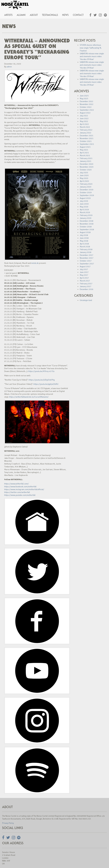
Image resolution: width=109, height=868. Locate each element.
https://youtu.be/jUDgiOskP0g (42, 380)
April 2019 (84, 210)
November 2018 (87, 224)
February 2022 (86, 130)
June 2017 (84, 272)
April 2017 (84, 278)
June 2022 (84, 118)
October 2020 (86, 170)
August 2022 (85, 113)
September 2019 (87, 195)
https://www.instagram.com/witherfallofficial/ (24, 489)
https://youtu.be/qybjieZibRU (46, 384)
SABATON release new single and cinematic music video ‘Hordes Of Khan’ (92, 56)
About (34, 15)
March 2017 (85, 281)
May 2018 (84, 241)
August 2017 (85, 267)
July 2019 (84, 201)
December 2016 (87, 289)
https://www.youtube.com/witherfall (20, 495)
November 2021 (87, 138)
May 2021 (84, 150)
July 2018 (84, 235)
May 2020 (84, 178)
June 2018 (84, 238)
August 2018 (85, 232)
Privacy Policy (8, 823)
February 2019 (86, 215)
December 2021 (87, 136)
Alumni (21, 15)
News (65, 15)
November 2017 (87, 258)
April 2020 (84, 181)
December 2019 (87, 190)
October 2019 (86, 193)
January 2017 (86, 286)
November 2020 (87, 167)
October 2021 (86, 141)
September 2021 (87, 144)
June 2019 (84, 204)
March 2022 (85, 127)
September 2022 (87, 110)
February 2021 (86, 158)
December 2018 (87, 221)
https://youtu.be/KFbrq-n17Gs (41, 371)
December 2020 (87, 164)
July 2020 (84, 173)
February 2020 (86, 184)
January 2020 (86, 187)
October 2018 (86, 227)
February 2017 (86, 284)
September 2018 (87, 230)
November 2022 (87, 104)
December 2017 (87, 255)
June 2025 (84, 96)
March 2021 (85, 156)
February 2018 (86, 249)
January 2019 (86, 218)
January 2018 (86, 252)
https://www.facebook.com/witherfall (20, 487)
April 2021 (84, 153)
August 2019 (85, 198)
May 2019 (84, 207)
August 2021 (85, 147)
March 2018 (85, 247)
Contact (78, 15)
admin (9, 67)
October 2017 (86, 261)
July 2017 (84, 269)
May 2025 (84, 99)
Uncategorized (86, 300)
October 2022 (86, 107)
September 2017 (87, 264)
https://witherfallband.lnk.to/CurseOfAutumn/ (29, 397)
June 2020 (84, 175)
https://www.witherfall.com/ (16, 484)
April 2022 (84, 124)
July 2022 (84, 116)
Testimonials (50, 15)
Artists (8, 15)
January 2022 (86, 133)
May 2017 (84, 275)
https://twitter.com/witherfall (17, 492)
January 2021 (86, 161)
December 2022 (87, 101)
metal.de (35, 263)
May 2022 (84, 121)
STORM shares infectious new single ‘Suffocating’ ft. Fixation (91, 48)
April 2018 (84, 244)
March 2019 (85, 212)
